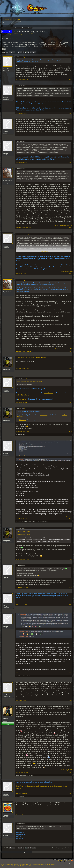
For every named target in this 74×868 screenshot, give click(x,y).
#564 (70, 162)
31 (31, 52)
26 (19, 52)
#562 (70, 113)
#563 (70, 135)
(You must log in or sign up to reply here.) (62, 848)
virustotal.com (49, 393)
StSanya (5, 98)
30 (28, 52)
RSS (72, 860)
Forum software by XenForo (15, 864)
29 (26, 52)
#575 (70, 673)
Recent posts (7, 23)
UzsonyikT (6, 69)
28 (24, 52)
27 (21, 52)
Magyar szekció (12, 34)
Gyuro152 (18, 775)
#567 (70, 351)
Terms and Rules (61, 863)
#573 (70, 587)
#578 (70, 793)
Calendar (17, 19)
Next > (34, 52)
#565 (70, 228)
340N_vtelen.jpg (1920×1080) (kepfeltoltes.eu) (31, 357)
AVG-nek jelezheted (23, 395)
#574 (70, 605)
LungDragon (7, 369)
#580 (70, 842)
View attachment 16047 (24, 535)
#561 (70, 79)
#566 (70, 274)
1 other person (39, 521)
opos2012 (26, 775)
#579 (70, 814)
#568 (70, 369)
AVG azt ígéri (23, 399)
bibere (25, 676)
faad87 (5, 695)
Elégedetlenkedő (8, 181)
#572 (70, 559)
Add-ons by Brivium (16, 866)
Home (69, 860)
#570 (70, 432)
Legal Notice (60, 860)
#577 (70, 772)
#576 (70, 700)
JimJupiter (6, 815)
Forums (8, 19)
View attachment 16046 (24, 531)
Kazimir (24, 34)
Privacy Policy (70, 863)
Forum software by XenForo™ (44, 864)
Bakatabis (18, 676)
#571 (70, 518)
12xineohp (6, 132)
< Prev (11, 52)
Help (65, 860)
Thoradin (18, 521)
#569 (70, 402)
